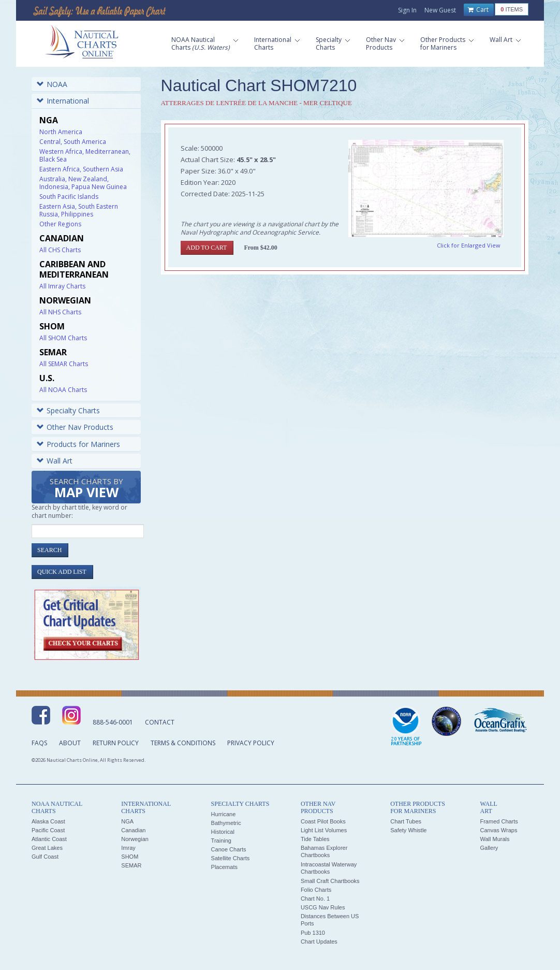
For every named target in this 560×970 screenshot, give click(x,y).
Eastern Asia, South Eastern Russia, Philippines (79, 210)
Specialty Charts (68, 410)
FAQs (39, 743)
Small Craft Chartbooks (330, 881)
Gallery (489, 848)
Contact (160, 722)
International (63, 101)
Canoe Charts (229, 849)
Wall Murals (495, 839)
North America (61, 132)
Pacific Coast (48, 830)
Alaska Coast (48, 821)
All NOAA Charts (63, 390)
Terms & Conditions (183, 743)
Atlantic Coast (49, 839)
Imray (128, 848)
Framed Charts (499, 821)
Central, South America (73, 142)
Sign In (407, 10)
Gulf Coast (45, 857)
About (70, 743)
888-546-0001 (113, 722)
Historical (223, 832)
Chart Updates (319, 942)
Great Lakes (47, 848)
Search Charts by (86, 489)
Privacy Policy (251, 743)
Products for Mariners (78, 444)
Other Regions (60, 224)
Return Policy (116, 743)
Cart (478, 10)
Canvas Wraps (498, 830)
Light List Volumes (324, 830)
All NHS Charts (60, 312)
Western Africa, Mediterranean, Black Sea (85, 155)
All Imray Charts (62, 286)
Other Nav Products (75, 427)
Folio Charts (316, 890)
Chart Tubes (406, 821)
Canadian (133, 830)
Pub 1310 (313, 933)
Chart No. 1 (315, 899)
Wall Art (55, 461)
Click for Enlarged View (469, 245)
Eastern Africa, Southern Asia (81, 169)
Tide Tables (315, 839)
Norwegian (135, 839)
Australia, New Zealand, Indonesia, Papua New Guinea (83, 183)
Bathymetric (226, 823)
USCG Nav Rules (323, 907)
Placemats (224, 867)
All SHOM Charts (63, 338)
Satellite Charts (231, 858)
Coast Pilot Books (323, 821)
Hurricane (224, 814)
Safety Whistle (408, 830)
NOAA (52, 84)
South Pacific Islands (69, 197)
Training (221, 841)
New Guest (440, 10)
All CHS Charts (60, 250)
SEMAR (131, 865)
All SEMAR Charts (64, 364)
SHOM (130, 857)
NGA (127, 821)
